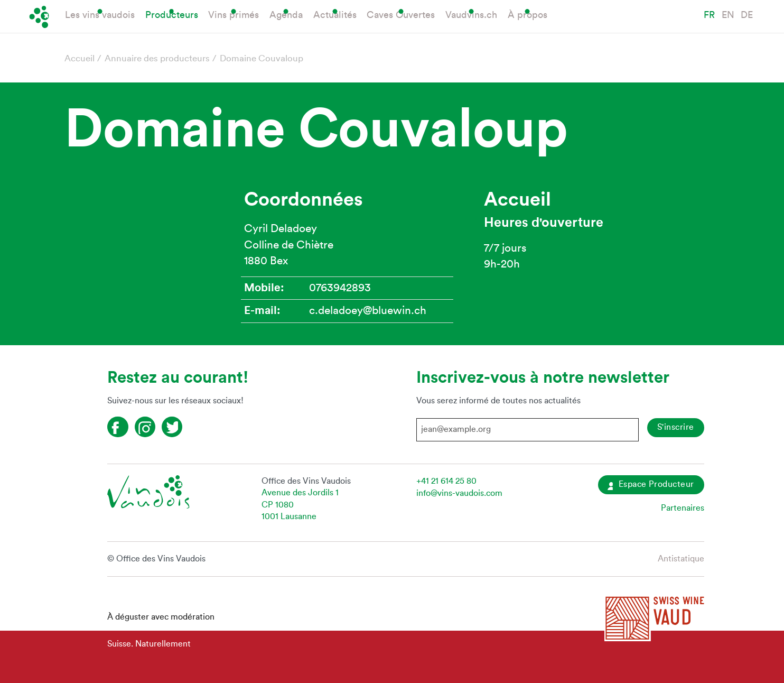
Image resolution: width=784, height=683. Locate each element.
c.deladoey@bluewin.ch (368, 311)
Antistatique (681, 559)
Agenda (286, 15)
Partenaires (683, 508)
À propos (528, 15)
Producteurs (172, 15)
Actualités (335, 15)
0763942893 (340, 288)
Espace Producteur (651, 485)
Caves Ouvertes (401, 15)
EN (728, 15)
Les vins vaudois (100, 15)
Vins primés (234, 15)
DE (747, 15)
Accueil (80, 58)
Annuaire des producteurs (157, 58)
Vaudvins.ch (471, 15)
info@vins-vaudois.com (459, 493)
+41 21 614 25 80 (446, 481)
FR (709, 15)
